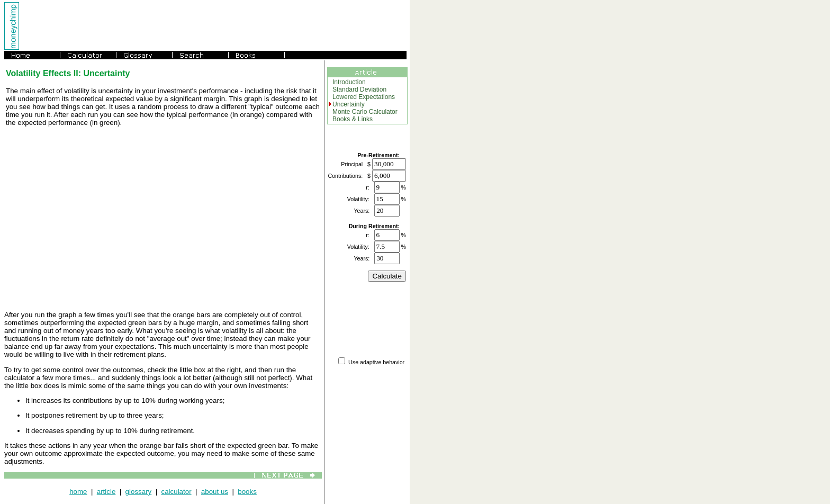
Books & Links (353, 119)
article (106, 492)
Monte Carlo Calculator (365, 112)
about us (215, 492)
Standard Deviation (359, 89)
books (247, 492)
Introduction (349, 82)
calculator (177, 492)
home (78, 492)
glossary (139, 492)
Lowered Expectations (364, 97)
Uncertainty (349, 104)
